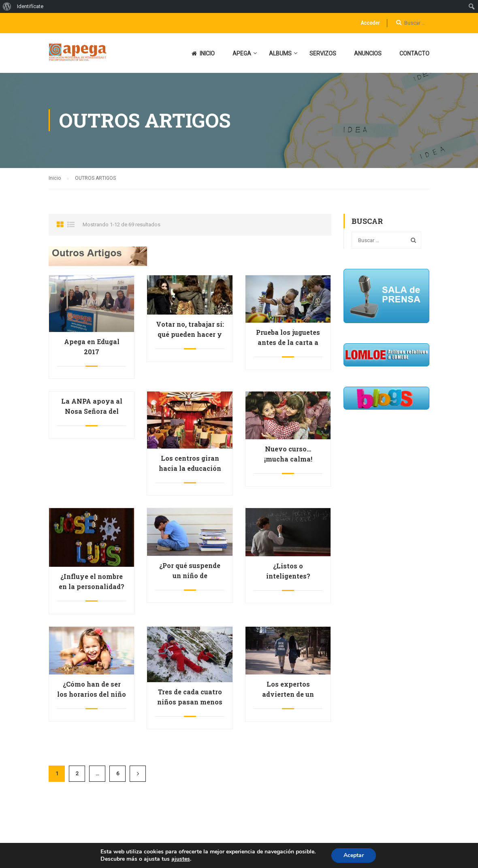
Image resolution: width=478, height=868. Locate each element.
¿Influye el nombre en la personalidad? (92, 581)
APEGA (242, 53)
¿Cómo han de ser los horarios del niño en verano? (92, 694)
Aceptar (354, 855)
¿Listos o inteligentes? (288, 571)
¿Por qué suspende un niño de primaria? (190, 575)
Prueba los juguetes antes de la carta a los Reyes (288, 342)
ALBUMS (280, 53)
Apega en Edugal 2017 (92, 347)
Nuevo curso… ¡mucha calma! (288, 454)
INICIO (203, 53)
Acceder (370, 23)
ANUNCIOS (368, 53)
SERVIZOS (323, 53)
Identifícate (30, 6)
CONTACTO (414, 53)
